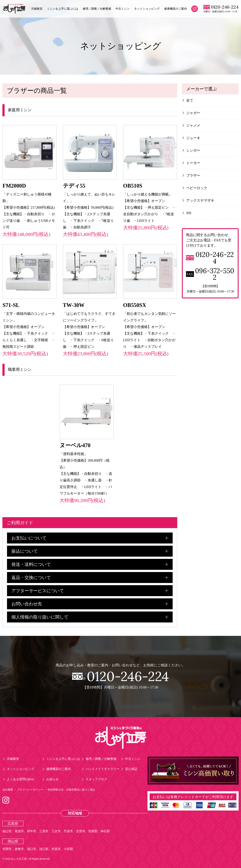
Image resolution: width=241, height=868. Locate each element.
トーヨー (193, 163)
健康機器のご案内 (175, 9)
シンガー (193, 150)
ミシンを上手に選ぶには (63, 9)
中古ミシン (123, 9)
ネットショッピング (147, 9)
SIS (189, 213)
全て (190, 100)
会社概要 (8, 790)
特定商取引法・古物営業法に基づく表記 (71, 790)
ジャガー (193, 113)
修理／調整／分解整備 (97, 9)
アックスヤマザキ (200, 200)
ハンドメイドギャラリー (103, 769)
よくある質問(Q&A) (20, 779)
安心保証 (131, 769)
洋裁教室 (37, 9)
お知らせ (52, 779)
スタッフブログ (96, 779)
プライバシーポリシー (30, 790)
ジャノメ (193, 125)
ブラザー (193, 175)
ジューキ (193, 138)
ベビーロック (197, 188)
